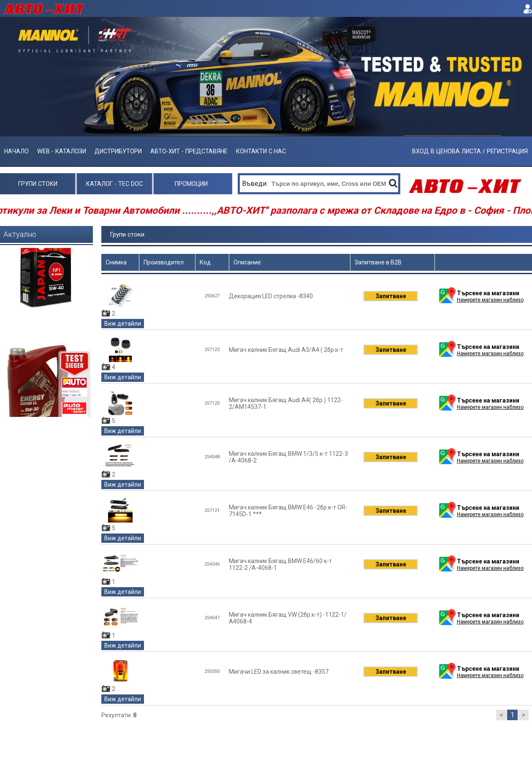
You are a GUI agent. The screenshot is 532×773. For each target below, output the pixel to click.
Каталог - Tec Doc (114, 184)
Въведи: (256, 184)
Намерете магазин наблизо (490, 300)
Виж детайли (123, 324)
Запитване (391, 296)
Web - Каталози (62, 151)
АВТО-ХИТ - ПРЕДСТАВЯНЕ (189, 151)
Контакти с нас (261, 151)
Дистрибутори (118, 151)
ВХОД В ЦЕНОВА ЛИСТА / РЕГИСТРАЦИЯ (470, 151)
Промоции (191, 184)
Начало (16, 151)
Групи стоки (38, 184)
